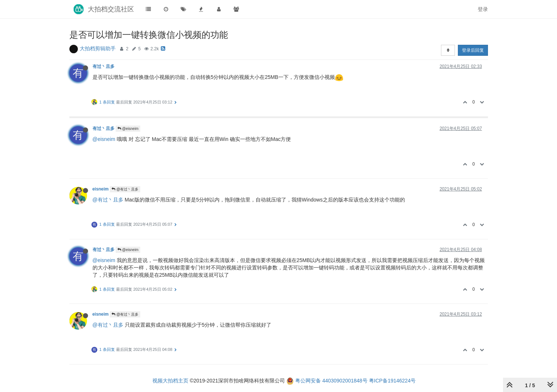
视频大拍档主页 (170, 381)
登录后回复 (473, 50)
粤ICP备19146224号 (393, 381)
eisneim (101, 189)
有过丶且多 (104, 66)
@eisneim (128, 129)
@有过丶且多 (125, 189)
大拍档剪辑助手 (98, 48)
